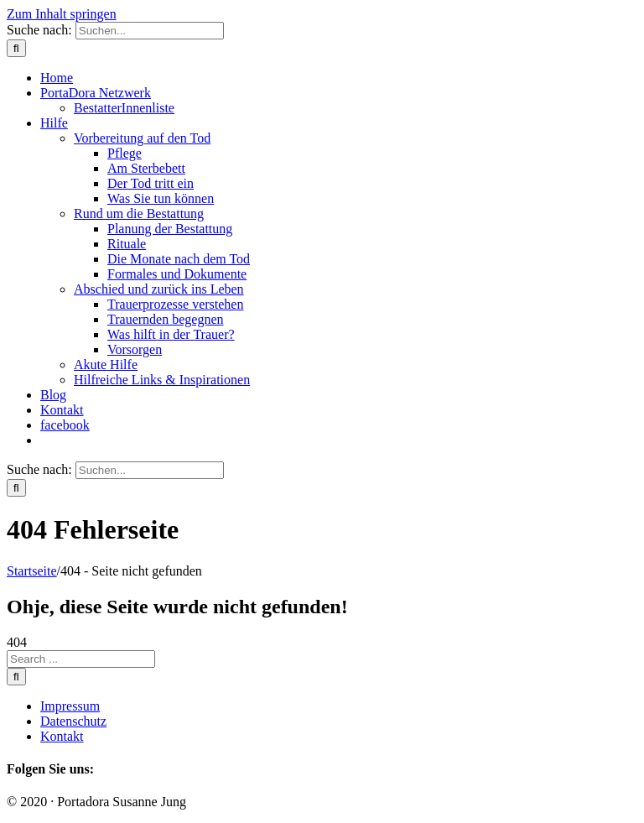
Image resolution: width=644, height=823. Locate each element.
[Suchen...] (150, 31)
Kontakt (62, 736)
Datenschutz (73, 721)
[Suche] (16, 48)
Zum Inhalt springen (62, 14)
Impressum (70, 706)
